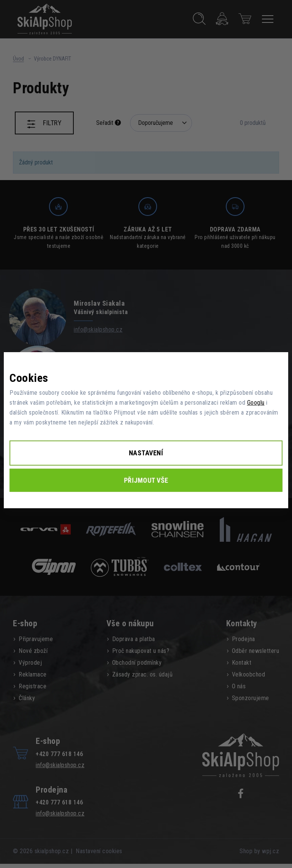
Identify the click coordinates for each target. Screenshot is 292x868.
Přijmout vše (146, 480)
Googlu (256, 403)
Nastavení (146, 453)
